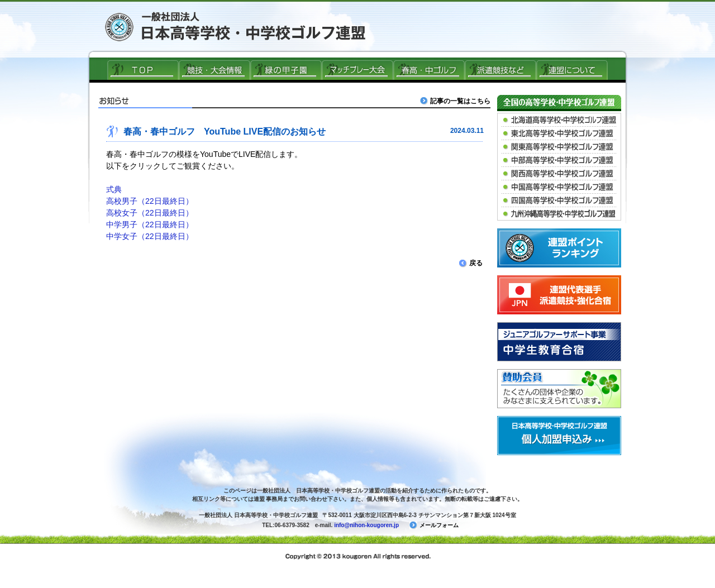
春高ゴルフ (429, 70)
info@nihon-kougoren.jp (366, 525)
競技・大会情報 (214, 70)
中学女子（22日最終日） (150, 236)
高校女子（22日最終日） (150, 213)
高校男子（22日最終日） (150, 201)
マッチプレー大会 (357, 70)
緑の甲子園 (286, 70)
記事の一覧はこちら (456, 101)
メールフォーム (434, 525)
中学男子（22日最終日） (150, 224)
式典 (114, 189)
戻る (471, 263)
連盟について (572, 70)
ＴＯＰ (143, 70)
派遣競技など (500, 70)
